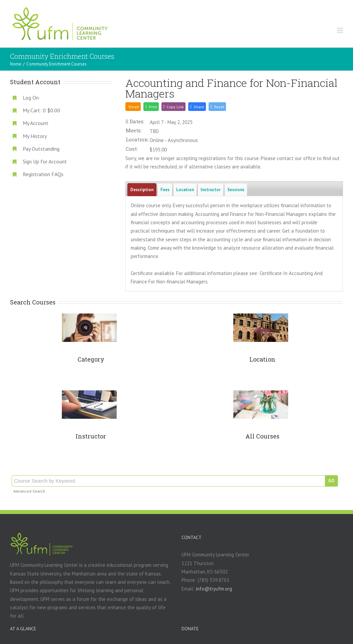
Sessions (236, 190)
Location (185, 190)
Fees (165, 190)
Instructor (211, 190)
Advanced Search (29, 491)
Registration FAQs (43, 174)
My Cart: (41, 110)
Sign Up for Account (45, 161)
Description (142, 190)
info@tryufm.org (214, 589)
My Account (36, 123)
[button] (197, 106)
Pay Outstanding (41, 149)
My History (35, 136)
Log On (31, 98)
